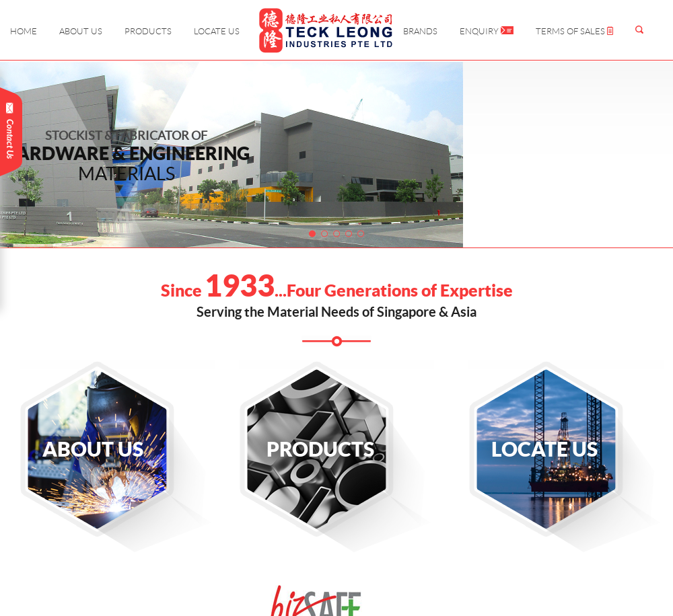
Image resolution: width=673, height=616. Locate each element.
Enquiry (487, 31)
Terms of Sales (574, 31)
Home (24, 31)
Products (148, 31)
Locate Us (217, 31)
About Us (81, 31)
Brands (420, 31)
